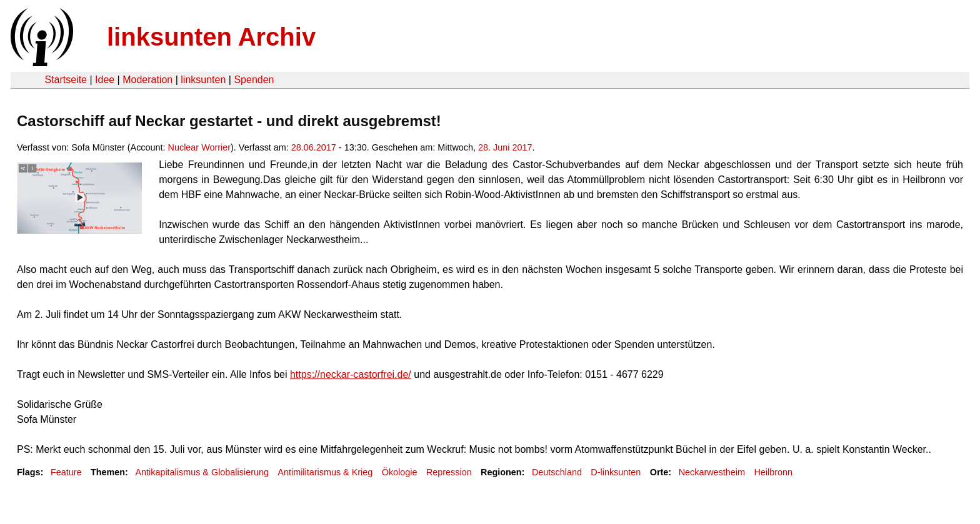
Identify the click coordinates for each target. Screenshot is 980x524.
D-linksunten (616, 472)
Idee (105, 80)
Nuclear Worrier (200, 147)
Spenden (254, 80)
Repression (449, 472)
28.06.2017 (314, 147)
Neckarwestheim (712, 472)
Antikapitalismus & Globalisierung (202, 472)
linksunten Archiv (211, 37)
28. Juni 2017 (505, 147)
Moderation (147, 80)
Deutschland (557, 472)
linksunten (203, 80)
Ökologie (400, 472)
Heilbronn (773, 472)
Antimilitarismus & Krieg (325, 472)
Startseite (66, 80)
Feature (66, 472)
